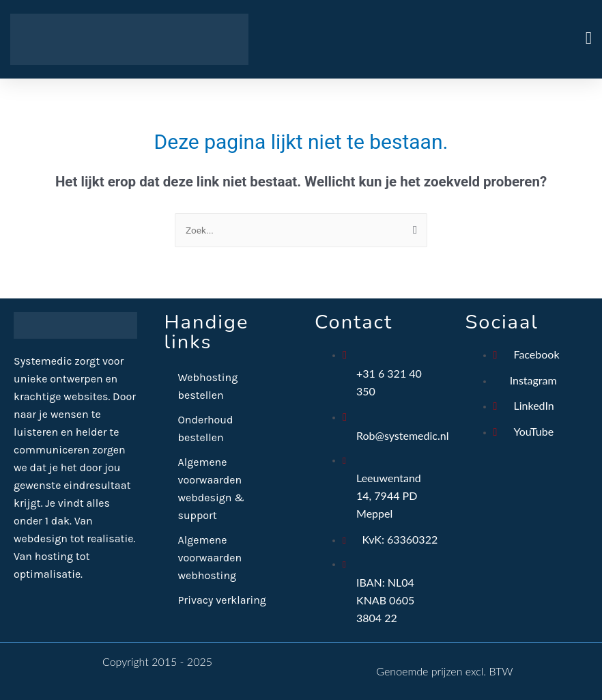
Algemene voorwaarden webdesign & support (211, 489)
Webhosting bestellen (208, 386)
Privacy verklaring (222, 600)
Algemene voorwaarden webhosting (210, 558)
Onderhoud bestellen (206, 429)
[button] (446, 39)
